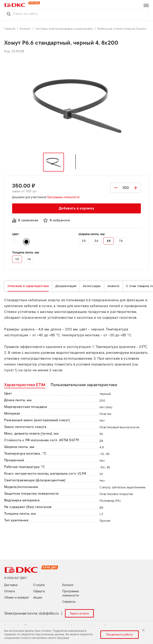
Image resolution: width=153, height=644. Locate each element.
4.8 (109, 241)
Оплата (10, 591)
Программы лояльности (63, 197)
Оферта (39, 591)
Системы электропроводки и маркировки (64, 29)
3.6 (96, 241)
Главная (10, 29)
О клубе (39, 585)
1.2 (17, 259)
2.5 (84, 241)
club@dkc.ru (49, 613)
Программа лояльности (71, 593)
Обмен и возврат (17, 598)
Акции (38, 598)
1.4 (29, 259)
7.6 (121, 241)
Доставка (11, 585)
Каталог (26, 29)
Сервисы (69, 602)
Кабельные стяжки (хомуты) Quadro (122, 29)
